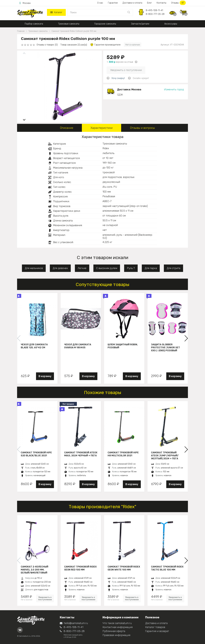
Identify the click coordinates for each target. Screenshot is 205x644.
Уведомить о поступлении (126, 70)
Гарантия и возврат (157, 631)
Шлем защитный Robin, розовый (123, 346)
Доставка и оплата (156, 623)
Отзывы (178, 3)
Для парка (151, 268)
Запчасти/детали (140, 24)
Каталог (56, 12)
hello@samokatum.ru (74, 623)
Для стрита (173, 268)
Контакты (161, 3)
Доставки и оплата (132, 3)
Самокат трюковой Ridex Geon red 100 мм (80, 568)
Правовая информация (116, 635)
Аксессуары (171, 24)
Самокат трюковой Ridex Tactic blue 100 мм (167, 568)
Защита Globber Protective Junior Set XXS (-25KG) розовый (165, 347)
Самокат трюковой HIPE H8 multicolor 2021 (123, 454)
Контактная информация (118, 627)
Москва (25, 3)
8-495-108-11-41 (154, 10)
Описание (67, 128)
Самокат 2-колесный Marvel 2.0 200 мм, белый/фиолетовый (35, 570)
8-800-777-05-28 (155, 14)
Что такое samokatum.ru (117, 623)
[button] (24, 119)
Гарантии (113, 3)
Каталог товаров (155, 627)
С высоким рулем (107, 268)
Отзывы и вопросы (142, 128)
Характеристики (102, 128)
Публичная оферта (114, 631)
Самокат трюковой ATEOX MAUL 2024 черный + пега (81, 454)
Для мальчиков (34, 268)
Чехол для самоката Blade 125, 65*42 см (34, 346)
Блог (149, 3)
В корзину (45, 376)
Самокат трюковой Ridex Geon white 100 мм (124, 568)
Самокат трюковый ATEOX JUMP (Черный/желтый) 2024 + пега (165, 455)
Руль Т (131, 268)
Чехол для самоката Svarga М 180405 (78, 346)
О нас (100, 3)
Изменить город (174, 89)
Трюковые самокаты (69, 24)
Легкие (82, 268)
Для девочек (60, 268)
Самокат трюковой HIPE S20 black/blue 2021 (36, 454)
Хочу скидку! (118, 78)
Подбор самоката (34, 24)
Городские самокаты (105, 24)
